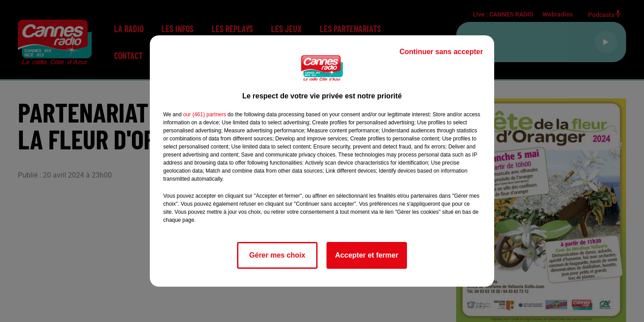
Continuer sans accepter (441, 52)
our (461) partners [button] (204, 114)
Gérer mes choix (277, 255)
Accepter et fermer (366, 255)
